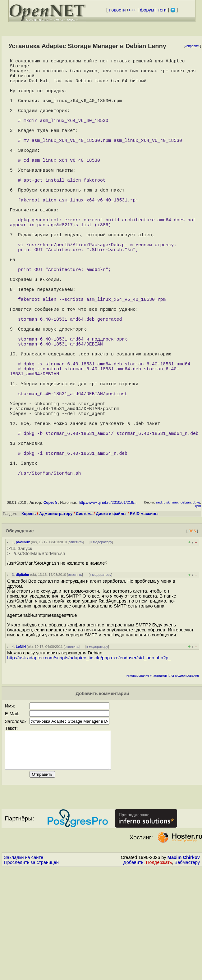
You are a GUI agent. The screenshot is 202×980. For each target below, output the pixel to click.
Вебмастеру (187, 974)
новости (117, 10)
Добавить (133, 974)
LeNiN (21, 751)
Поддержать (159, 974)
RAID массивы (144, 618)
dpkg (196, 607)
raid (159, 607)
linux (175, 607)
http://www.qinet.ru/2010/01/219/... (108, 607)
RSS (192, 635)
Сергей (50, 607)
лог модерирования (184, 780)
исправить (192, 46)
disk (167, 607)
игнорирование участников (147, 780)
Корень (29, 618)
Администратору (56, 618)
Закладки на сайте (24, 969)
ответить (76, 646)
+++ (132, 10)
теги (162, 10)
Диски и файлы (111, 618)
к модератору (101, 646)
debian (186, 607)
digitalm (23, 679)
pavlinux (23, 646)
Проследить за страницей (31, 974)
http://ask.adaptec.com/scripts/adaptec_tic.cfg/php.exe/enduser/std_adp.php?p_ (89, 762)
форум (147, 10)
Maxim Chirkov (184, 969)
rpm (198, 610)
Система (84, 618)
